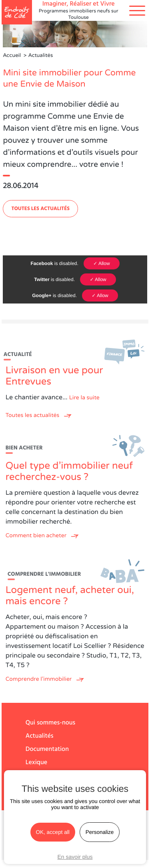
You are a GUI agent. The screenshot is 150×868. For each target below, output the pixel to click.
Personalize (100, 832)
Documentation (47, 749)
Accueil (12, 56)
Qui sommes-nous (50, 723)
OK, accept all (53, 832)
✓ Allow (101, 263)
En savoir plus (75, 857)
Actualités (40, 736)
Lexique (36, 763)
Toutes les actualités (40, 209)
